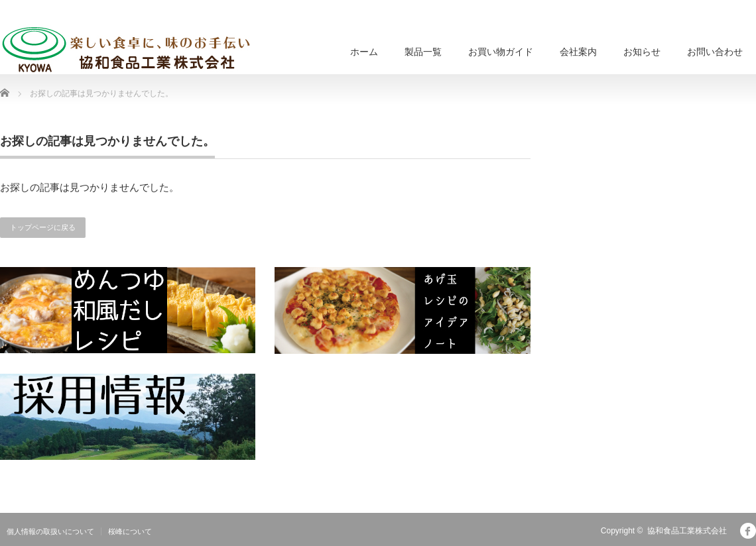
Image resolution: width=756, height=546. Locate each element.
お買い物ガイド (501, 52)
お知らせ (642, 52)
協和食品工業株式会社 (687, 531)
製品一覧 (423, 52)
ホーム (364, 52)
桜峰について (130, 531)
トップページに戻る (43, 227)
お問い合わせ (715, 52)
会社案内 (578, 52)
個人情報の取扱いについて (50, 531)
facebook (748, 531)
